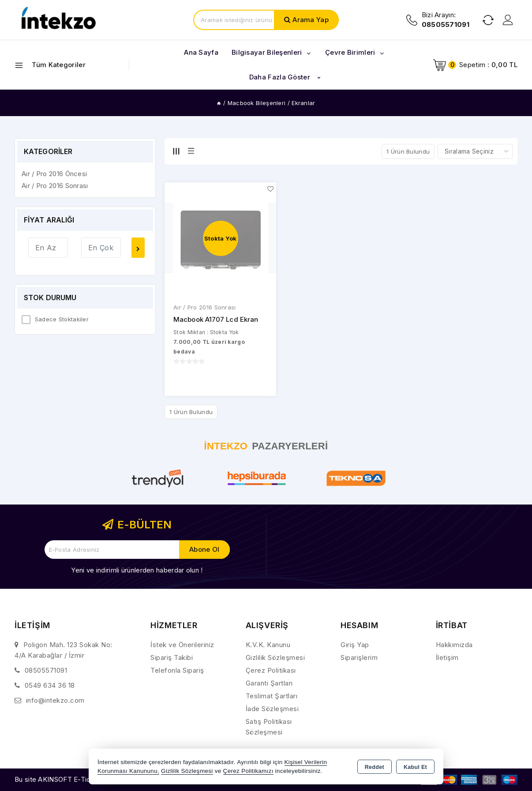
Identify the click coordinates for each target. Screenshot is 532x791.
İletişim (447, 657)
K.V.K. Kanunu (268, 645)
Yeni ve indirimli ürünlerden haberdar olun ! (137, 570)
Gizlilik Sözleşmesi (275, 657)
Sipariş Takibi (172, 657)
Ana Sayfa (201, 52)
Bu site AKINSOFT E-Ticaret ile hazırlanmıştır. (85, 779)
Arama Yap (311, 20)
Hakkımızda (454, 645)
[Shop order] (475, 151)
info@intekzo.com (55, 700)
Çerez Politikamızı (248, 771)
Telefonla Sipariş (177, 670)
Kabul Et (415, 767)
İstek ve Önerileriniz (182, 645)
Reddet (375, 767)
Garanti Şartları (269, 683)
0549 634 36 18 (50, 685)
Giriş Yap (355, 645)
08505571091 (46, 670)
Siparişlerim (359, 657)
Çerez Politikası (271, 670)
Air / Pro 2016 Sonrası (205, 308)
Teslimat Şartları (272, 696)
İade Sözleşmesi (272, 709)
